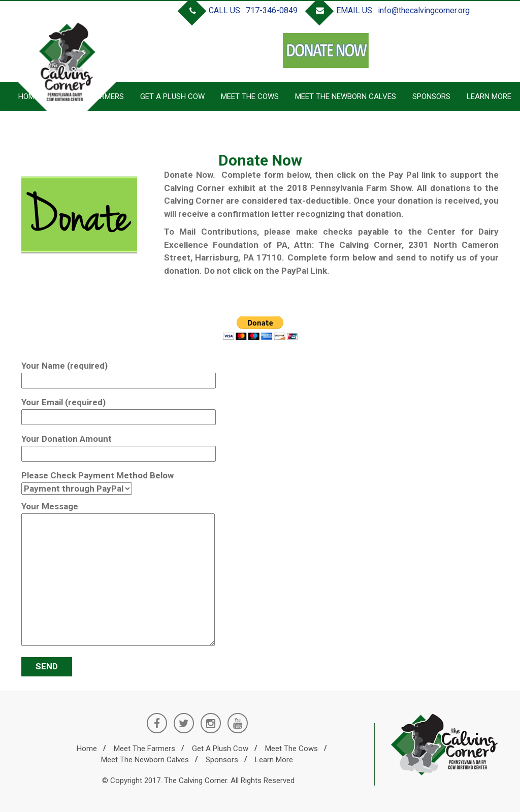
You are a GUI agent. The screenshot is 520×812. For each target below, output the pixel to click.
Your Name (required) (119, 373)
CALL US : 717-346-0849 (240, 10)
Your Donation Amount (119, 446)
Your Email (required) (119, 410)
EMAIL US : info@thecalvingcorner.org (389, 10)
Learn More (489, 96)
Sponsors (431, 96)
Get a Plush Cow (172, 96)
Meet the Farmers (144, 749)
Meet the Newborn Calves (346, 96)
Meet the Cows (250, 96)
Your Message (118, 575)
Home (87, 749)
